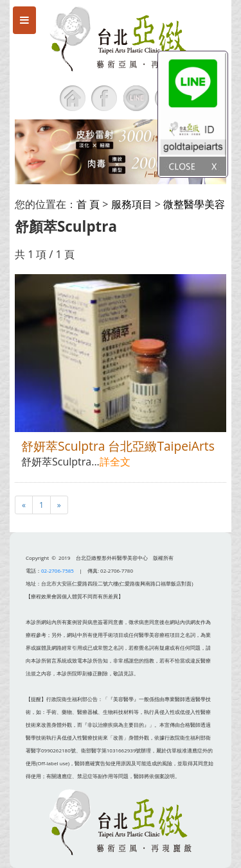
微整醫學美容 (194, 204)
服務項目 (132, 204)
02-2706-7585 (58, 570)
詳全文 (115, 462)
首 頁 (88, 204)
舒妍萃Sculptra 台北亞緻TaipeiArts (118, 446)
